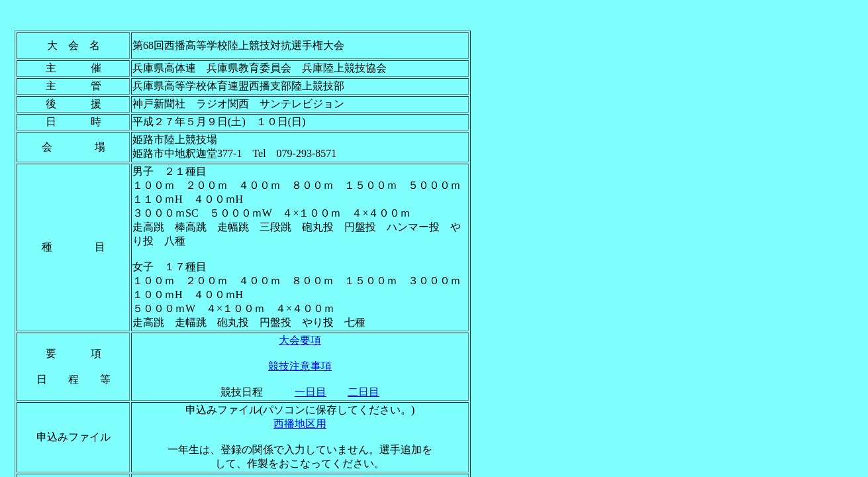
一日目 (311, 392)
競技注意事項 (300, 366)
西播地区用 (300, 424)
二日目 (363, 392)
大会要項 (300, 340)
